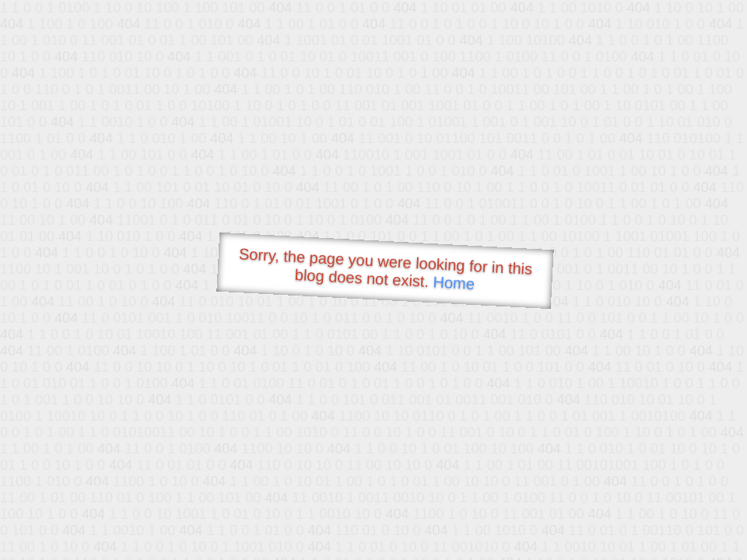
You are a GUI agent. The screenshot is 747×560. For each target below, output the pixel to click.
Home (454, 283)
